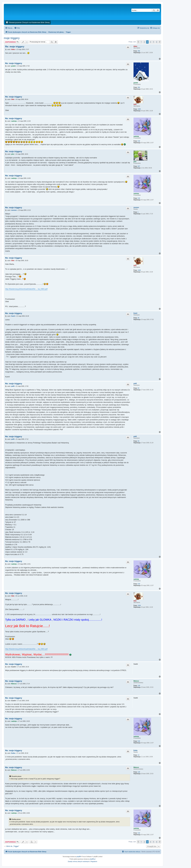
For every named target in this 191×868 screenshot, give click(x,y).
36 (139, 318)
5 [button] (154, 42)
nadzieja (136, 136)
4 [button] (151, 42)
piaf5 (135, 384)
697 (139, 166)
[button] (138, 42)
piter (135, 162)
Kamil (135, 313)
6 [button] (157, 42)
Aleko (135, 46)
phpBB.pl (93, 859)
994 (139, 87)
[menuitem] (17, 28)
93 (139, 388)
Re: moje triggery (15, 47)
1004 (139, 109)
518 (139, 141)
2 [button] (144, 42)
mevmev (136, 207)
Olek (135, 104)
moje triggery (12, 38)
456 (139, 51)
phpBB (79, 857)
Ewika (135, 750)
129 (139, 686)
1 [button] (141, 42)
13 (139, 755)
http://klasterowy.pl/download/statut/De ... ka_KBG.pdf (26, 289)
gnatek (136, 83)
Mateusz (136, 681)
